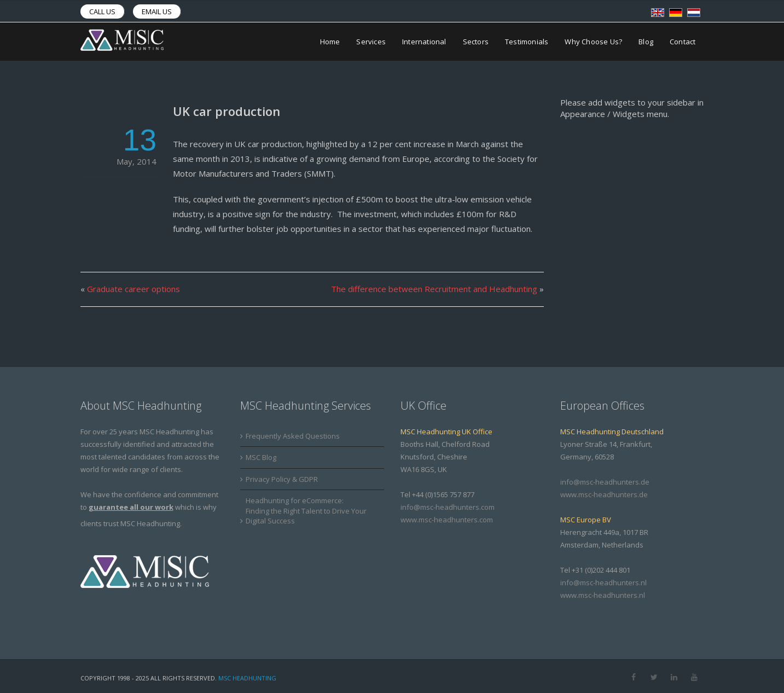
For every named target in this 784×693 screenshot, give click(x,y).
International (424, 42)
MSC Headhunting (247, 678)
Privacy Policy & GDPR (282, 479)
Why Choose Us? (593, 42)
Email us (157, 11)
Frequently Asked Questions (293, 436)
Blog (646, 42)
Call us (102, 11)
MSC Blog (261, 457)
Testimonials (527, 42)
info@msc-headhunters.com (448, 507)
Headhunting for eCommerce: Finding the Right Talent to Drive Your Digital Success (306, 511)
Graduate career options (133, 289)
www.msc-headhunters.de (604, 494)
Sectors (476, 42)
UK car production (227, 111)
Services (371, 42)
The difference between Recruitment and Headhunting (434, 289)
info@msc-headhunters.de (605, 482)
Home (330, 42)
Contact (683, 42)
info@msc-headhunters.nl (603, 583)
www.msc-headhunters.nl (603, 595)
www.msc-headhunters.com (447, 520)
